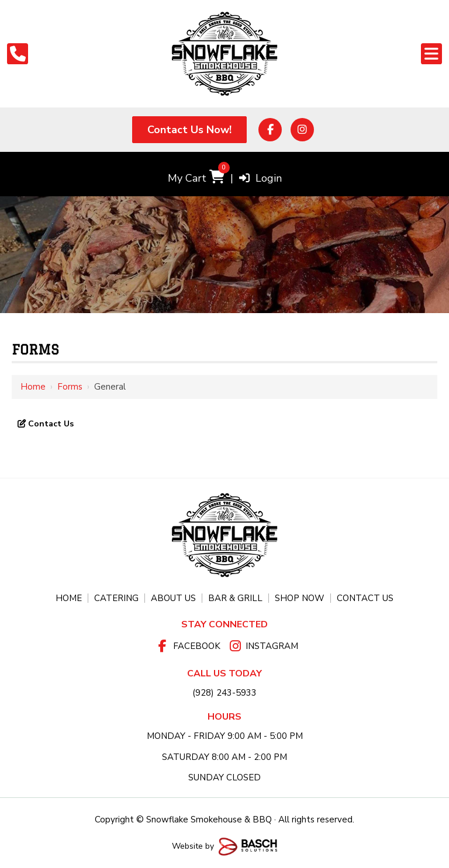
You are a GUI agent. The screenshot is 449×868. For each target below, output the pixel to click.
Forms (70, 387)
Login (260, 178)
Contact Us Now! (189, 130)
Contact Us (50, 424)
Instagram (272, 646)
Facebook (197, 646)
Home (33, 387)
